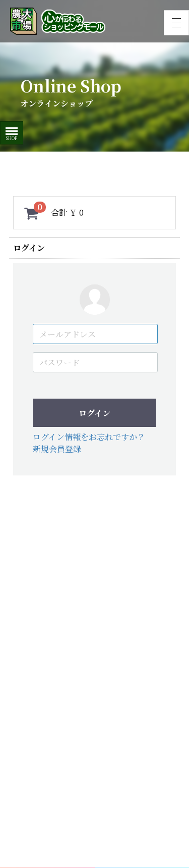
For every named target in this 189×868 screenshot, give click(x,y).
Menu (12, 128)
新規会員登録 (57, 449)
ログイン (94, 413)
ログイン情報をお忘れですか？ (89, 437)
